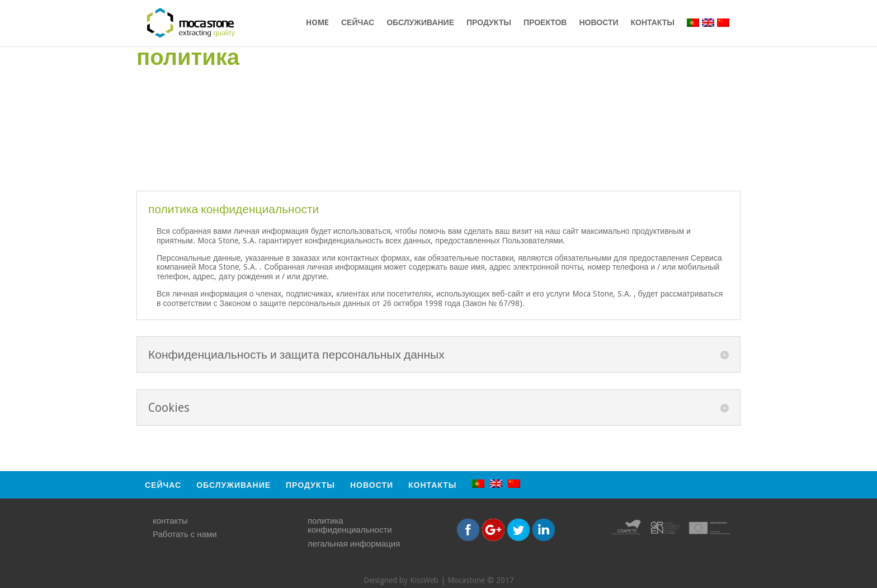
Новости (598, 23)
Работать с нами (185, 534)
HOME (317, 23)
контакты (653, 23)
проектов (545, 23)
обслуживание (420, 23)
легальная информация (354, 544)
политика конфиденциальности (350, 526)
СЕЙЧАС (358, 23)
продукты (489, 23)
